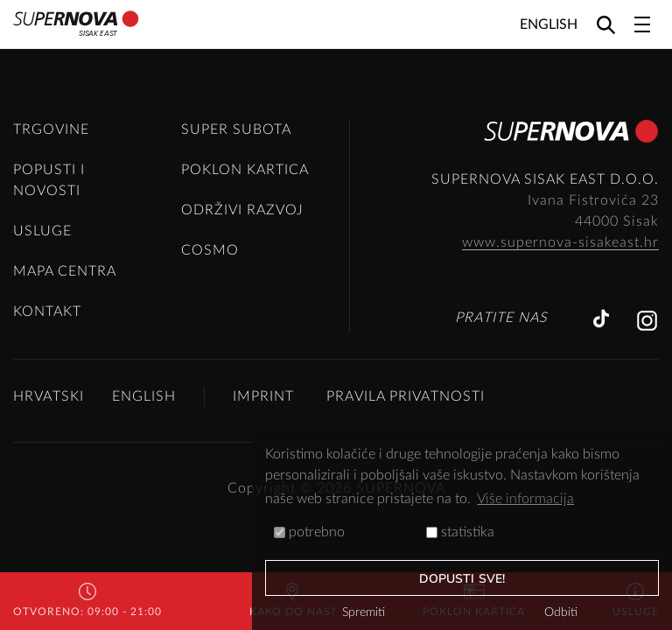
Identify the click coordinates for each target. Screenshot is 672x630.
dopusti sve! (462, 579)
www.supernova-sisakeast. (553, 242)
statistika (460, 532)
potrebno (309, 532)
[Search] (606, 24)
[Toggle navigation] (642, 24)
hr (651, 242)
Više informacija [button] (525, 499)
